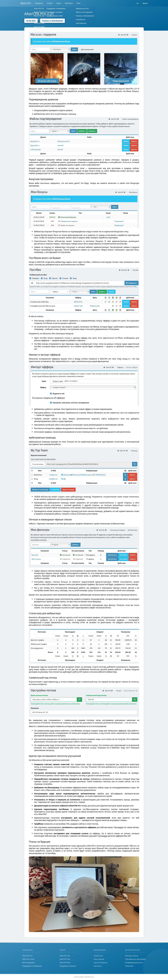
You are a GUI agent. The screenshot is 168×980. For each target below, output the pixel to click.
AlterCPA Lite (65, 956)
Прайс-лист (99, 956)
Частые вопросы (101, 963)
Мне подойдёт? (29, 963)
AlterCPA (26, 3)
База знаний (99, 959)
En (138, 3)
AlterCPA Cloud (28, 959)
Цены (59, 3)
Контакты (69, 3)
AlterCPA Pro (27, 956)
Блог (79, 3)
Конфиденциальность (134, 963)
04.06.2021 (31, 21)
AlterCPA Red (65, 963)
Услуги (50, 3)
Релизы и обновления (52, 21)
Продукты (39, 3)
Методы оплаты (132, 956)
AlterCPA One (65, 959)
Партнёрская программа (135, 959)
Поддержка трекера (68, 966)
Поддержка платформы (32, 966)
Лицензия (129, 966)
